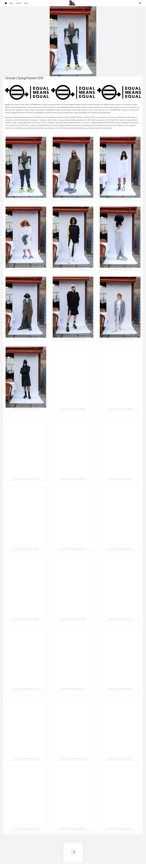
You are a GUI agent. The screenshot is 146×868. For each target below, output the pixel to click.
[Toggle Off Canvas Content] (6, 3)
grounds (8, 105)
